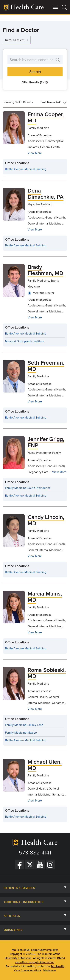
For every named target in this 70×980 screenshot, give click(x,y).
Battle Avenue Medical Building (26, 169)
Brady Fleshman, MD (45, 270)
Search (35, 72)
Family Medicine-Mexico (21, 733)
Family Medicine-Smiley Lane (24, 725)
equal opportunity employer (41, 950)
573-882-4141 (35, 853)
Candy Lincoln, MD (46, 520)
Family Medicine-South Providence (28, 488)
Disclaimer (49, 970)
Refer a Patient (17, 40)
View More (35, 153)
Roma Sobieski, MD (47, 673)
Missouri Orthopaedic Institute (25, 341)
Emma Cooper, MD (46, 117)
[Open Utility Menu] (56, 7)
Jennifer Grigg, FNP (46, 442)
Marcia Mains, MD (45, 597)
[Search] (64, 7)
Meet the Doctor (41, 293)
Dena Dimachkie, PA (46, 194)
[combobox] (54, 102)
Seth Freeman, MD (46, 366)
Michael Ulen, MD (45, 765)
